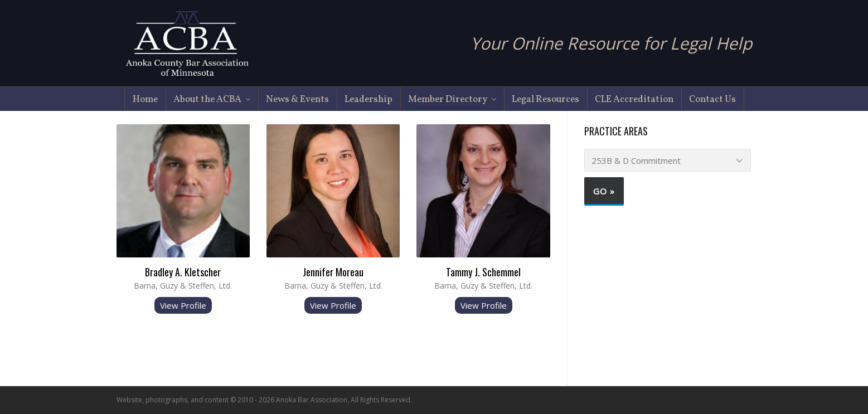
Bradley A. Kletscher (183, 272)
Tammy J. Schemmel (483, 272)
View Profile (183, 305)
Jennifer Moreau (333, 272)
